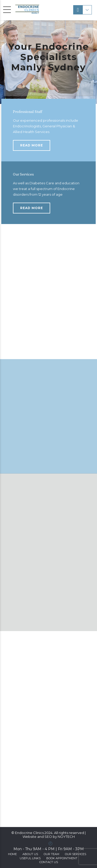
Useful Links (30, 858)
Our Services (76, 854)
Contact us (49, 862)
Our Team (51, 854)
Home (12, 854)
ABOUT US (30, 854)
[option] (48, 62)
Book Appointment (62, 858)
